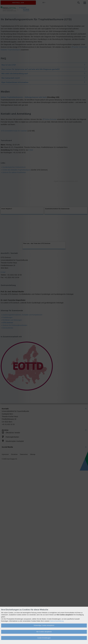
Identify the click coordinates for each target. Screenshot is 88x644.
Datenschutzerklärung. (57, 621)
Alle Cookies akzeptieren (44, 632)
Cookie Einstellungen (44, 638)
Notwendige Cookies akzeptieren (44, 625)
